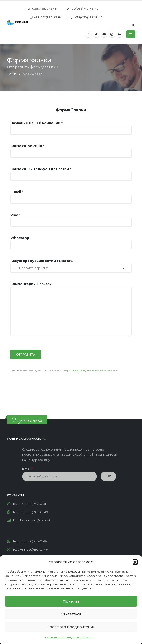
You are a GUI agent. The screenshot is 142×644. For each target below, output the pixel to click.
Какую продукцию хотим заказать (42, 261)
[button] (135, 562)
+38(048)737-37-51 (45, 9)
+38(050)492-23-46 (89, 17)
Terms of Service (101, 371)
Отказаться (71, 614)
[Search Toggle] (133, 25)
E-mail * (17, 192)
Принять (71, 601)
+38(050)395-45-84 (48, 17)
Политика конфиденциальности (69, 637)
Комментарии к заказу (31, 284)
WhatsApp (20, 238)
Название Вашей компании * (36, 123)
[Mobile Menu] (131, 34)
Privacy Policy (78, 371)
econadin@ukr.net (36, 520)
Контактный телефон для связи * (41, 169)
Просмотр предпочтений (71, 627)
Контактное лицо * (27, 146)
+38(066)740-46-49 (84, 9)
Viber (15, 215)
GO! (108, 476)
